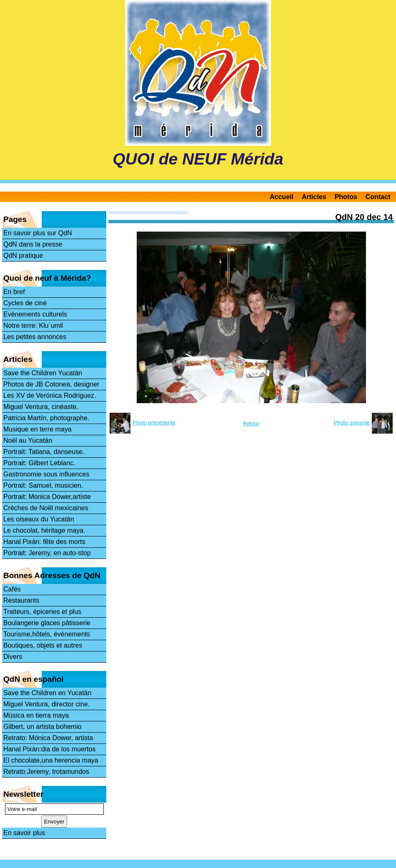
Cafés (12, 589)
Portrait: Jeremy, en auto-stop (47, 553)
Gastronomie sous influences (46, 474)
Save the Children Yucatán (43, 373)
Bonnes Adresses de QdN (52, 575)
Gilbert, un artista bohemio (43, 727)
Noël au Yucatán (28, 440)
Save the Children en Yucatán (47, 693)
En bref (14, 292)
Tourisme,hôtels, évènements (47, 634)
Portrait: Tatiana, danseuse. (44, 452)
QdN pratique (23, 256)
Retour (251, 423)
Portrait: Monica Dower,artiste (47, 497)
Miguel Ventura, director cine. (46, 704)
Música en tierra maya (36, 715)
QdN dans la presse (33, 244)
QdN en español (34, 679)
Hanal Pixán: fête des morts (44, 542)
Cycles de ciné (25, 303)
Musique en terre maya (38, 429)
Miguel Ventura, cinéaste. (41, 407)
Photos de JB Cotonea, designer (51, 384)
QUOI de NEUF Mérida (198, 159)
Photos (346, 197)
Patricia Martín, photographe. (46, 418)
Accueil (282, 197)
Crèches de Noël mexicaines (46, 508)
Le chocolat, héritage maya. (44, 530)
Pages (15, 219)
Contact (378, 197)
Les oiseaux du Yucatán (39, 519)
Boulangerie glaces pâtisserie (47, 623)
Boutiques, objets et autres (43, 645)
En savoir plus (24, 833)
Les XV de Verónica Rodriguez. (50, 395)
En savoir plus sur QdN (38, 233)
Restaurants (21, 600)
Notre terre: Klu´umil (33, 325)
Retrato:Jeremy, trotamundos (46, 772)
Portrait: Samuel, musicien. (43, 485)
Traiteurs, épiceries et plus (42, 612)
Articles (314, 197)
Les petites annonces (35, 337)
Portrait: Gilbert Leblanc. (39, 463)
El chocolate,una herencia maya (51, 760)
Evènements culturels (35, 314)
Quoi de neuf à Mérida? (47, 278)
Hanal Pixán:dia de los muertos (49, 749)
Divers (13, 657)
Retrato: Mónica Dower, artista (48, 738)
